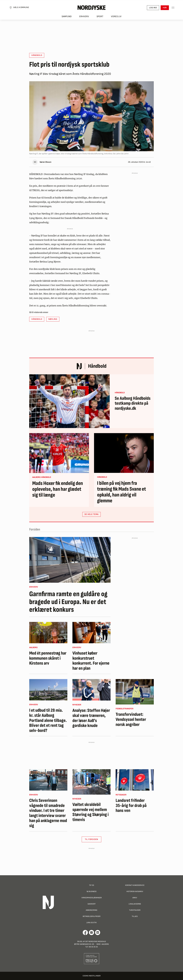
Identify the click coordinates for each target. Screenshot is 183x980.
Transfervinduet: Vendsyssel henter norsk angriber (131, 720)
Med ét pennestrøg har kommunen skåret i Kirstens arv (48, 658)
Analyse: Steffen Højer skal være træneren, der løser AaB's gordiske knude (91, 718)
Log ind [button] (153, 8)
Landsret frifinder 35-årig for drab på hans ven (131, 806)
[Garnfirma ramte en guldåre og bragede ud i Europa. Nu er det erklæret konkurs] (70, 560)
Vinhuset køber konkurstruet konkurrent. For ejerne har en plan (91, 661)
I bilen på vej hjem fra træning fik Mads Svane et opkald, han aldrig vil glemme (121, 492)
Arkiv (135, 898)
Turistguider (135, 910)
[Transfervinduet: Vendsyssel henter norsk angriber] (135, 692)
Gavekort (92, 904)
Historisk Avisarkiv (135, 891)
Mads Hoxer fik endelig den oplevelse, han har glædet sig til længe (58, 489)
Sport (100, 17)
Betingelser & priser (92, 916)
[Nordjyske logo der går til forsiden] (91, 8)
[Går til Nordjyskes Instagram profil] (91, 933)
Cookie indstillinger (92, 976)
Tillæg (135, 916)
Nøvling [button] (53, 319)
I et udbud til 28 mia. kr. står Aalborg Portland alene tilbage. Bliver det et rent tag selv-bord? (48, 720)
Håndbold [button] (37, 55)
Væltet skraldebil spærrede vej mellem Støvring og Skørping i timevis (91, 812)
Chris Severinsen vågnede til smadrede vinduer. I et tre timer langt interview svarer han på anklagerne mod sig (48, 813)
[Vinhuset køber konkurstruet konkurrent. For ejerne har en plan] (91, 633)
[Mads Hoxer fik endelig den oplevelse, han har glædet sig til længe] (59, 453)
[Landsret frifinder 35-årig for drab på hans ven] (135, 780)
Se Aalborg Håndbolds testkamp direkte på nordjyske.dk (133, 403)
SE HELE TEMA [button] (91, 514)
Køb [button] (165, 8)
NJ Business (92, 891)
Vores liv (116, 17)
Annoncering (91, 910)
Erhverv (84, 17)
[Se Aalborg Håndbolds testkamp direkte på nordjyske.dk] (69, 401)
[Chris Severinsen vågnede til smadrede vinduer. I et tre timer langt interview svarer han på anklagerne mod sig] (48, 780)
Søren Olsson (45, 162)
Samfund (67, 17)
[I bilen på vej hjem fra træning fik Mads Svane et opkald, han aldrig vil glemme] (124, 453)
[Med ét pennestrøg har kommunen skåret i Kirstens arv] (48, 633)
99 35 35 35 (93, 947)
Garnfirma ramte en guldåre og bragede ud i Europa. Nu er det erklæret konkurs (68, 602)
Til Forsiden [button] (92, 839)
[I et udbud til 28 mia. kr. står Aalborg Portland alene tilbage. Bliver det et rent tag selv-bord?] (48, 690)
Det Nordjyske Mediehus (96, 941)
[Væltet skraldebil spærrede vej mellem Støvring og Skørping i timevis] (91, 782)
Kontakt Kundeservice (135, 885)
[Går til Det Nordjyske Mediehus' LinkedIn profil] (98, 933)
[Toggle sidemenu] (173, 8)
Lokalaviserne (135, 904)
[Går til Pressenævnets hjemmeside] (92, 958)
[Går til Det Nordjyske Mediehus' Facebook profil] (85, 933)
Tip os (92, 885)
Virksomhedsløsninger (92, 898)
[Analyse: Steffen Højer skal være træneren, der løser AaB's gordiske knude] (91, 690)
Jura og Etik (92, 923)
